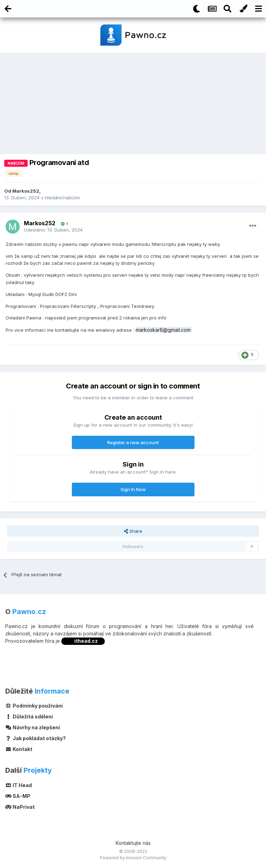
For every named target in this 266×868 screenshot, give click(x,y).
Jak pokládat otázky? (36, 738)
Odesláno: (53, 230)
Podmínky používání (34, 706)
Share (133, 531)
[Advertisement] (133, 105)
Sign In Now (133, 489)
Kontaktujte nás (133, 843)
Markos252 (26, 191)
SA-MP (18, 796)
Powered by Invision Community (133, 858)
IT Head (19, 785)
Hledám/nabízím (62, 198)
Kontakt (19, 749)
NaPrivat (20, 807)
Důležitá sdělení (29, 717)
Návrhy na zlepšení (33, 727)
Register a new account (133, 442)
